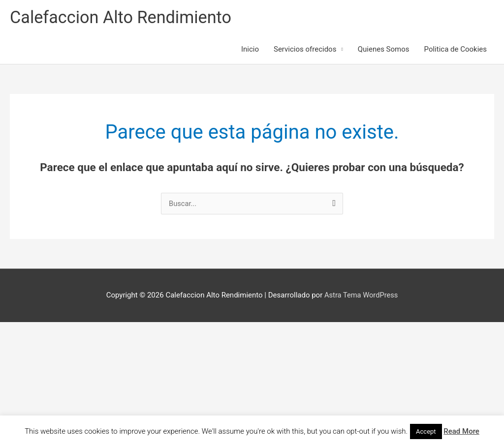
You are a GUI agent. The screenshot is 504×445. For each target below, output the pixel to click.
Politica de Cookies (456, 50)
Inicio (250, 50)
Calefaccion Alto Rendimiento (123, 17)
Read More (461, 431)
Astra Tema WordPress (361, 296)
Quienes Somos (384, 50)
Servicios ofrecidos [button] (305, 50)
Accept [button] (426, 431)
